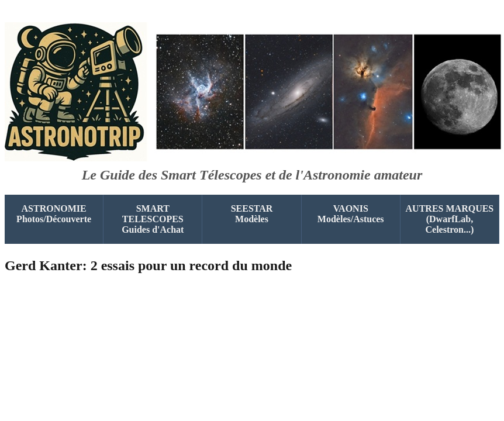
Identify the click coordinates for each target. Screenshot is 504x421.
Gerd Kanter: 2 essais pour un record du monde (148, 265)
